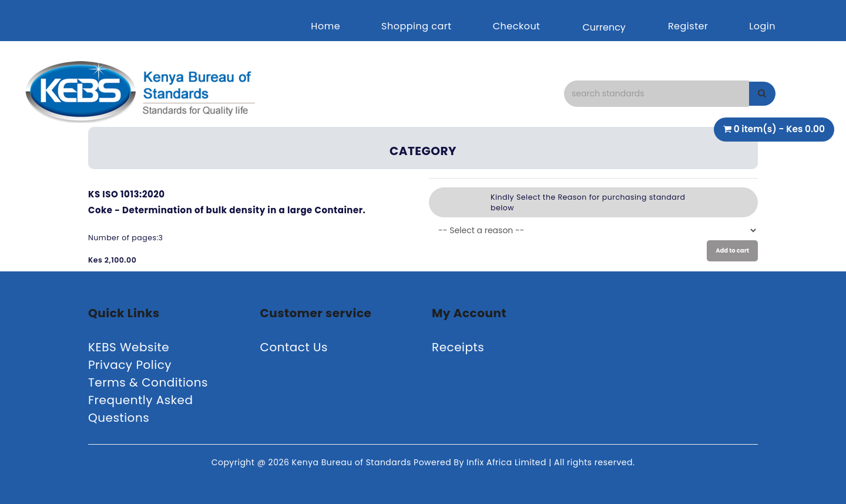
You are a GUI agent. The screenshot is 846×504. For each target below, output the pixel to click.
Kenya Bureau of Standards (353, 462)
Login (762, 26)
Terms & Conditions (148, 382)
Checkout (517, 26)
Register (688, 26)
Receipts (458, 347)
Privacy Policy (130, 365)
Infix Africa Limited (508, 462)
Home (325, 26)
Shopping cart (417, 26)
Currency (604, 27)
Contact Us (294, 347)
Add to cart (732, 251)
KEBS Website (129, 347)
